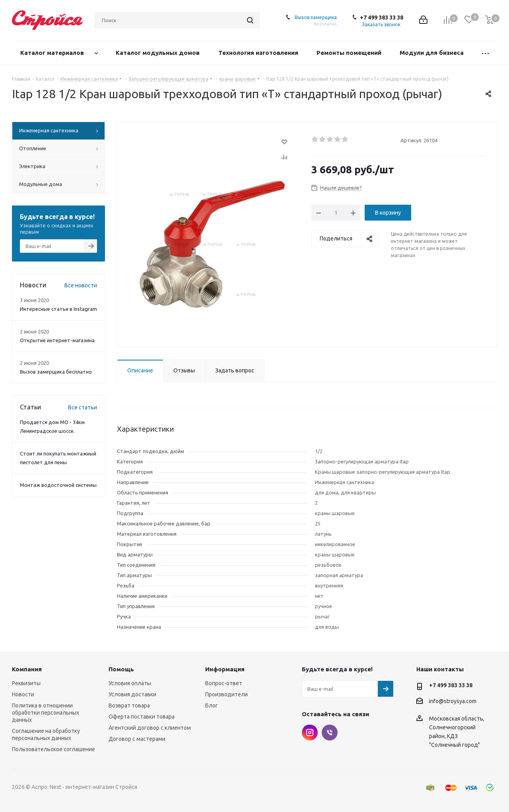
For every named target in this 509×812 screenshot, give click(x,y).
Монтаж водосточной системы (58, 485)
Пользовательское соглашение (53, 749)
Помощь (121, 669)
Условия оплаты (130, 683)
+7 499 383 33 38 (382, 17)
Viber (330, 733)
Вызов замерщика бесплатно (56, 372)
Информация (225, 669)
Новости (23, 694)
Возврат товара (129, 705)
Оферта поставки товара (142, 717)
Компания (27, 669)
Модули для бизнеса (432, 53)
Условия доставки (132, 694)
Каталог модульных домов (158, 53)
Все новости (81, 285)
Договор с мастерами (137, 739)
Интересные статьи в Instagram (58, 309)
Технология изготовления (259, 53)
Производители (226, 694)
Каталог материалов (53, 53)
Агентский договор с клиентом (150, 728)
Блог (212, 705)
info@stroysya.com (453, 701)
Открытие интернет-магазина (57, 340)
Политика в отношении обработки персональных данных (46, 713)
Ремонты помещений (350, 53)
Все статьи (83, 407)
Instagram (310, 733)
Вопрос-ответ (224, 683)
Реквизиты (26, 683)
